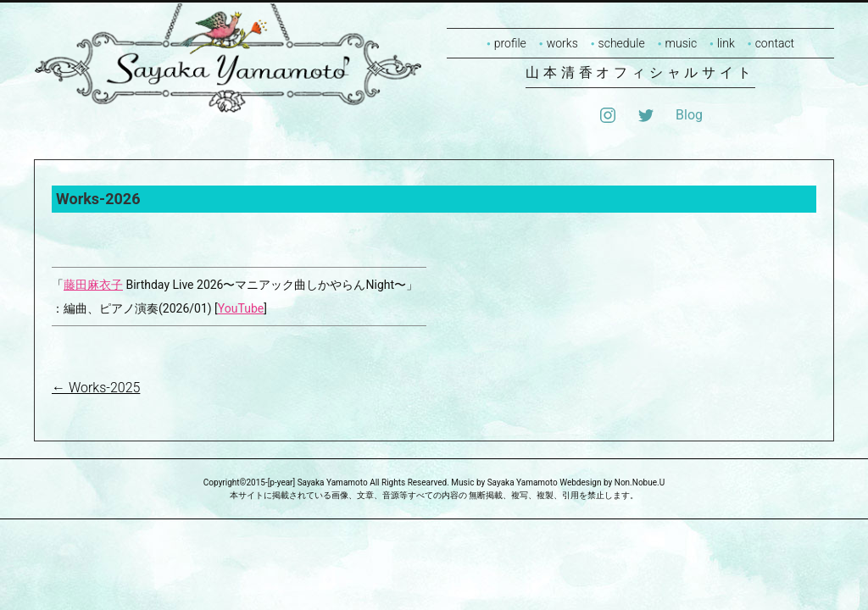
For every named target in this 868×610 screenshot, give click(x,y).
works (562, 43)
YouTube (241, 308)
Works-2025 (96, 388)
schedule (622, 43)
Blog (689, 115)
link (726, 43)
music (682, 43)
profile (510, 43)
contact (775, 43)
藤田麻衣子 (93, 285)
